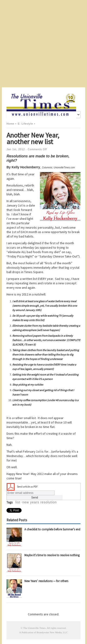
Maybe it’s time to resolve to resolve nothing (52, 555)
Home (10, 124)
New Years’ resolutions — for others (46, 581)
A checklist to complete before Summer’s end (52, 529)
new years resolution (39, 502)
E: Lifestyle (26, 124)
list (18, 502)
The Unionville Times (34, 628)
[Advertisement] (43, 44)
